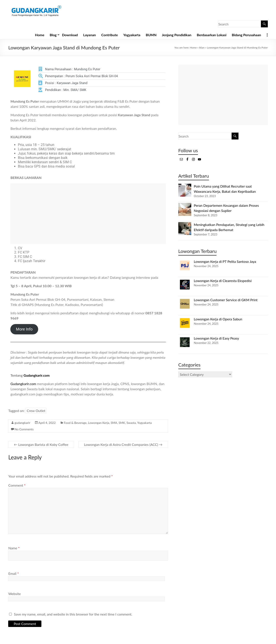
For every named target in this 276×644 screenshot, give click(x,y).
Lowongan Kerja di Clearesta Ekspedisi (223, 281)
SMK (122, 423)
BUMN (151, 35)
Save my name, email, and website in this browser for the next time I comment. (73, 614)
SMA (114, 423)
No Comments (24, 429)
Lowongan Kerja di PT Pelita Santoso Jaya (225, 261)
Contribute (110, 35)
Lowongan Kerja (99, 423)
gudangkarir (22, 423)
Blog (53, 35)
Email (13, 573)
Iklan (202, 48)
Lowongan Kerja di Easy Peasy (216, 338)
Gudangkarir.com (37, 375)
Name (14, 548)
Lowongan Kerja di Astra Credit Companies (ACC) (123, 444)
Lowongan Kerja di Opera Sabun (218, 319)
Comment (17, 485)
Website (14, 594)
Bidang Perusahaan (246, 35)
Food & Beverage (75, 423)
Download (70, 35)
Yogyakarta (132, 35)
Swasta (131, 423)
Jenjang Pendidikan (177, 35)
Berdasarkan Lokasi (212, 35)
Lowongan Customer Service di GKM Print (226, 300)
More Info (24, 329)
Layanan (90, 35)
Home (40, 35)
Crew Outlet (36, 411)
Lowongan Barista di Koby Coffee (41, 444)
